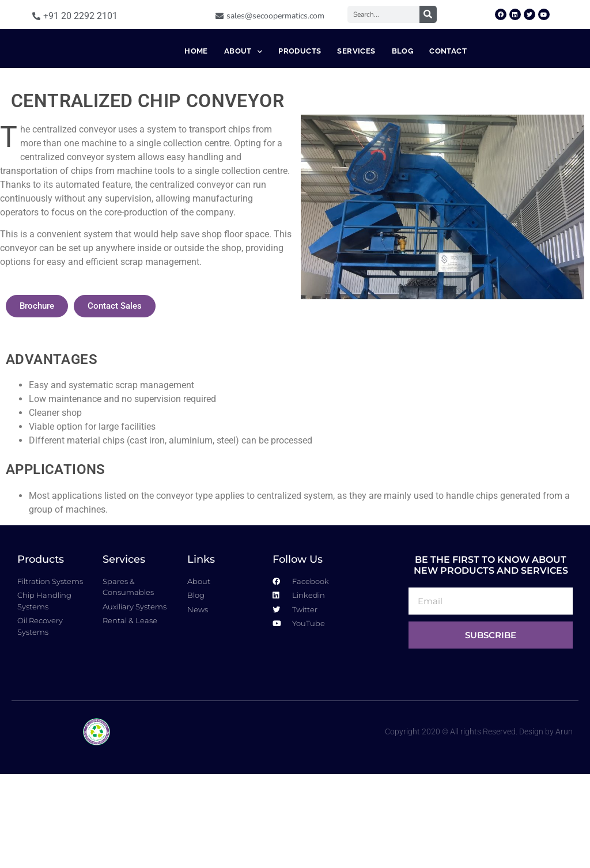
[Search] (428, 14)
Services (356, 98)
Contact (448, 98)
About (243, 98)
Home (196, 98)
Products (300, 98)
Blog (403, 98)
